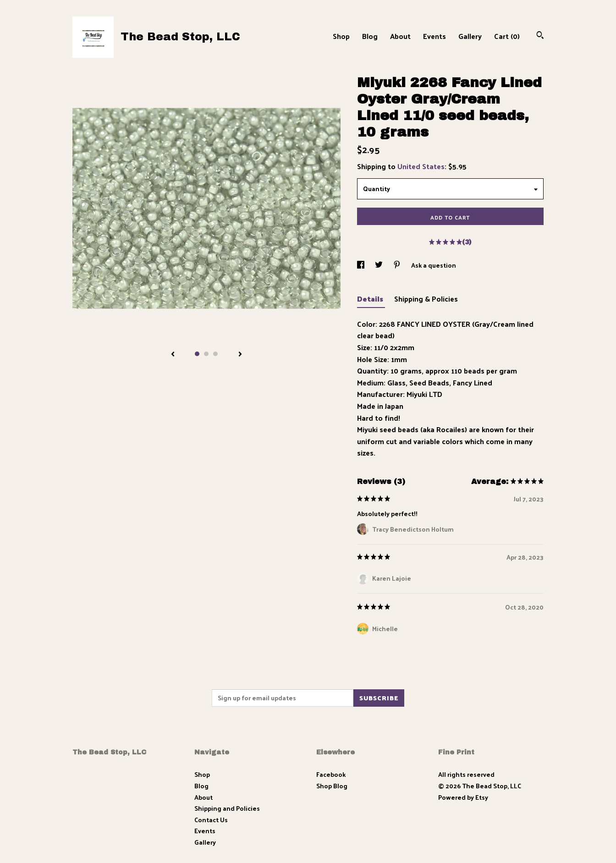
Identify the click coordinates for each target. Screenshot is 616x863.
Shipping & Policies (426, 299)
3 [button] (215, 354)
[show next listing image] (240, 355)
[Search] (540, 36)
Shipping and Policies (227, 808)
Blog (370, 36)
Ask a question (434, 265)
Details (371, 299)
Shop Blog (332, 786)
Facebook (331, 774)
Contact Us (211, 820)
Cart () (507, 36)
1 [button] (197, 354)
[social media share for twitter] (379, 265)
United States (421, 166)
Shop (341, 36)
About (400, 36)
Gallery (470, 36)
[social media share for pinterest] (398, 265)
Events (434, 36)
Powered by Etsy (463, 797)
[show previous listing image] (173, 355)
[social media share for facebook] (361, 265)
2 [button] (206, 354)
